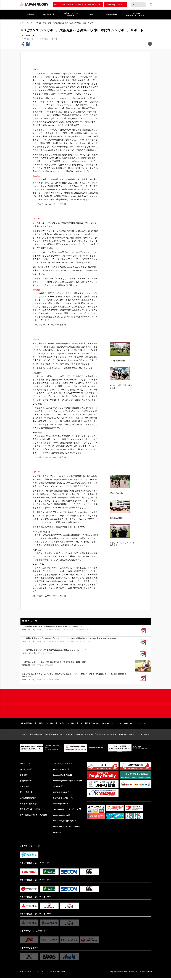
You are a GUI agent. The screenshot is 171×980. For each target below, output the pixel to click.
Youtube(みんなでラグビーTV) (66, 811)
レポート (54, 39)
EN (151, 6)
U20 (120, 725)
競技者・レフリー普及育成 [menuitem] (71, 15)
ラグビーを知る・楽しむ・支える (59, 736)
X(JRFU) (57, 788)
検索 (133, 5)
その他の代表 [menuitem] (49, 14)
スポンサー (24, 788)
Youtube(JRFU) (60, 805)
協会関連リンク (26, 782)
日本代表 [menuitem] (30, 14)
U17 (132, 725)
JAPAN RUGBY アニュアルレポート (134, 736)
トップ (21, 23)
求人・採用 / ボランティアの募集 (33, 817)
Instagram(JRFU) (61, 817)
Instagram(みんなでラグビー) (66, 828)
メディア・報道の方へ (29, 805)
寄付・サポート (26, 794)
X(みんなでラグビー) (62, 799)
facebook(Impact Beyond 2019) (67, 782)
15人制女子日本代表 (89, 725)
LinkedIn (57, 834)
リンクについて (41, 974)
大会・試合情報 (36, 736)
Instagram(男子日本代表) (64, 823)
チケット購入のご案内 (63, 5)
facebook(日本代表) (62, 776)
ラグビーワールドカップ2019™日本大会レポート (96, 736)
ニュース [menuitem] (91, 14)
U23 (114, 725)
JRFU (23, 39)
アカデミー (141, 725)
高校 (126, 725)
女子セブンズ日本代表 (69, 725)
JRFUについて (26, 771)
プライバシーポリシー (58, 974)
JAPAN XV (105, 725)
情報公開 (23, 776)
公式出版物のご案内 (28, 799)
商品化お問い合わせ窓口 (30, 811)
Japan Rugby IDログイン (115, 5)
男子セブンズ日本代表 (38, 39)
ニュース (30, 23)
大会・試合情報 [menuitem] (110, 14)
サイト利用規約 (26, 974)
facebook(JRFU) (60, 771)
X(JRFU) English (60, 794)
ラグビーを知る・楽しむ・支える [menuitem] (135, 15)
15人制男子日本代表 (28, 725)
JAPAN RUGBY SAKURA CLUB (88, 5)
